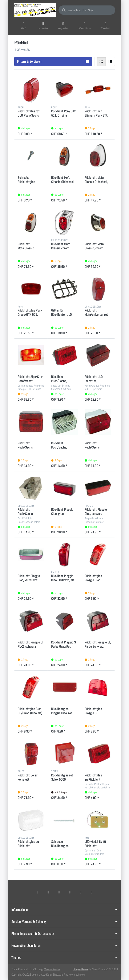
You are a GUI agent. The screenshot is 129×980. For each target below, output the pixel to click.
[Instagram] (59, 892)
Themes (16, 958)
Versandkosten (52, 969)
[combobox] (87, 10)
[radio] (101, 62)
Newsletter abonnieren (26, 946)
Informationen (20, 910)
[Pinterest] (92, 892)
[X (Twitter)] (48, 892)
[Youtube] (81, 892)
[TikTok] (70, 892)
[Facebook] (37, 892)
